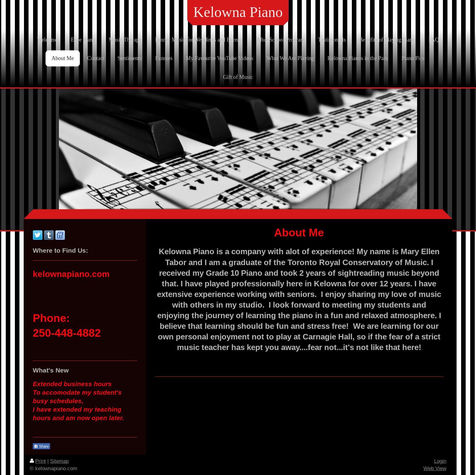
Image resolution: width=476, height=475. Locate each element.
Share (41, 446)
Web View (435, 468)
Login (440, 461)
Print (38, 461)
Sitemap (59, 461)
